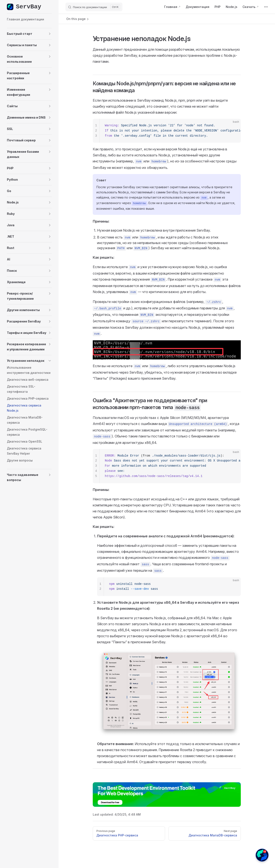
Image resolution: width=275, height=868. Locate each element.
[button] (29, 34)
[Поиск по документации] (94, 7)
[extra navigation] (266, 7)
